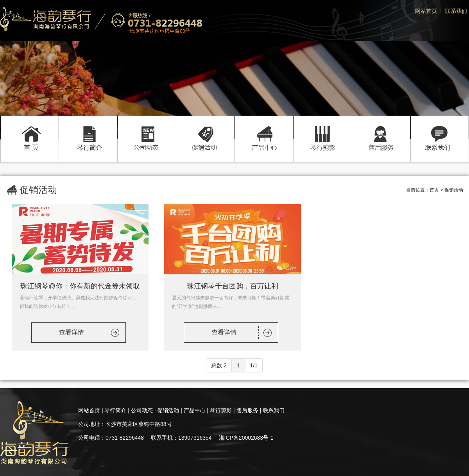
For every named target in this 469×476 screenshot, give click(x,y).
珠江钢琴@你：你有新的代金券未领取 (80, 286)
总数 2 (219, 365)
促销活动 (205, 130)
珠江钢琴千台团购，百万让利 (233, 286)
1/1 (254, 365)
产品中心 (264, 130)
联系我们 (456, 11)
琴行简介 (88, 130)
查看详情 (72, 332)
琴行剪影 (322, 130)
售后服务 (381, 130)
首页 (29, 130)
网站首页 (426, 11)
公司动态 (147, 130)
